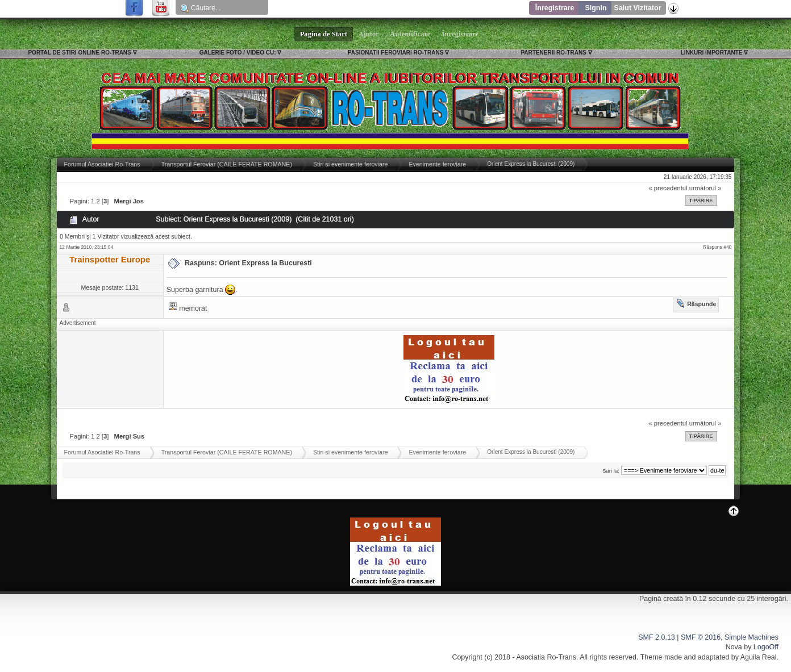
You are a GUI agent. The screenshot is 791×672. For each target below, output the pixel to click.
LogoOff (766, 647)
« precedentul (668, 188)
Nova (734, 647)
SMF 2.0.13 (656, 637)
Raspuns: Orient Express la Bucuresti (248, 263)
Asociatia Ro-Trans (546, 657)
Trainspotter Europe (110, 259)
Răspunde (702, 304)
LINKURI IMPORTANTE (712, 53)
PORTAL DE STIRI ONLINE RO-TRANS (79, 53)
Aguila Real (759, 657)
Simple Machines (752, 637)
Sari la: (611, 471)
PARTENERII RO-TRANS (553, 53)
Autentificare (411, 34)
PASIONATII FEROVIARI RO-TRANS (396, 53)
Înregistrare (555, 8)
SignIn (596, 8)
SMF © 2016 (701, 637)
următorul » (705, 188)
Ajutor (369, 34)
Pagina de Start (324, 34)
